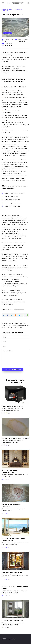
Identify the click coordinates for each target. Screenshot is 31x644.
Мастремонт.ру (15, 3)
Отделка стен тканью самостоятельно (10, 471)
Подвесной (8, 33)
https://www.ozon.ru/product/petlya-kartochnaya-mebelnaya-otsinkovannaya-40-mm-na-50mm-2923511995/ (15, 325)
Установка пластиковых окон (13, 620)
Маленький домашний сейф (12, 406)
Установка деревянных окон (12, 573)
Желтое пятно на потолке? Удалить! (15, 438)
